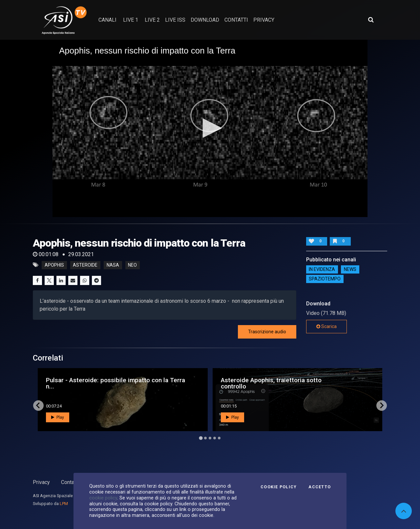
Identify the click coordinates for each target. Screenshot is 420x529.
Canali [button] (107, 20)
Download (205, 20)
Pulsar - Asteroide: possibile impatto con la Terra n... (115, 383)
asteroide (85, 265)
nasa (113, 265)
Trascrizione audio (267, 332)
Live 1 (131, 20)
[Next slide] (382, 406)
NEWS (350, 270)
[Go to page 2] (205, 438)
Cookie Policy (279, 487)
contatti (236, 20)
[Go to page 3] (210, 438)
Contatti (70, 482)
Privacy (41, 482)
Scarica (326, 326)
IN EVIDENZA (322, 270)
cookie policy (103, 498)
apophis (54, 265)
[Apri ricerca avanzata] (371, 20)
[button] (210, 128)
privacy (264, 20)
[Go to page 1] (201, 438)
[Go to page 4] (215, 438)
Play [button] (58, 417)
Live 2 (152, 20)
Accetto (320, 487)
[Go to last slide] (38, 406)
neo (132, 265)
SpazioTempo (325, 279)
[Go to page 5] (219, 438)
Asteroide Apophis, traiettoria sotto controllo (271, 383)
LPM (64, 504)
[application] (210, 128)
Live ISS (175, 20)
